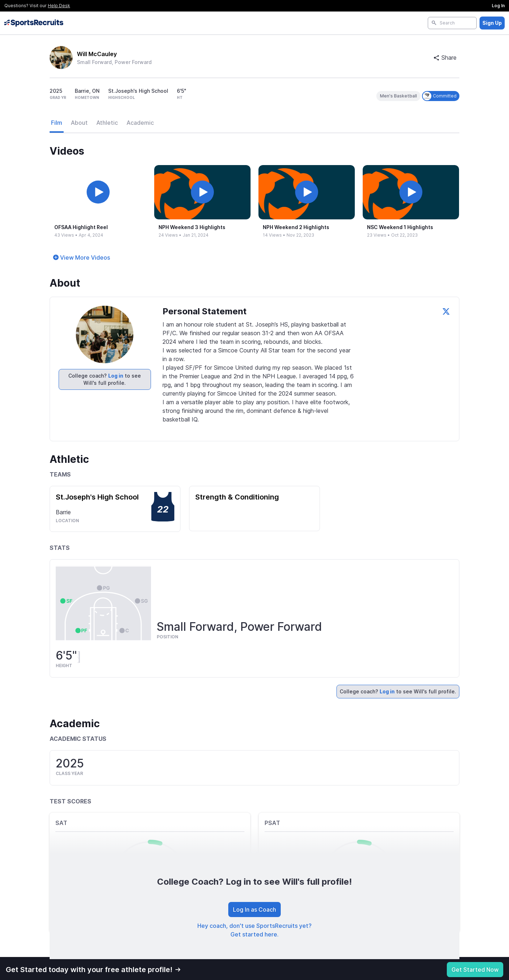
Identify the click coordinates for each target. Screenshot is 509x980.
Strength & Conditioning (237, 497)
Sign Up (492, 23)
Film (57, 123)
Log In (498, 6)
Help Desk (59, 6)
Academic (140, 123)
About (79, 123)
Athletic (107, 123)
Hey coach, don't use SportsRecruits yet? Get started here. (254, 930)
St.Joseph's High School (97, 497)
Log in (116, 376)
